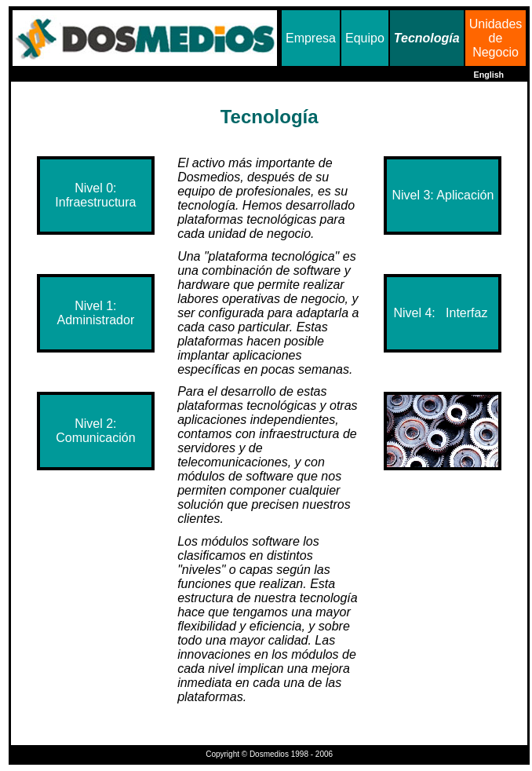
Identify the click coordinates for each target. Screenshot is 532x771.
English (489, 75)
